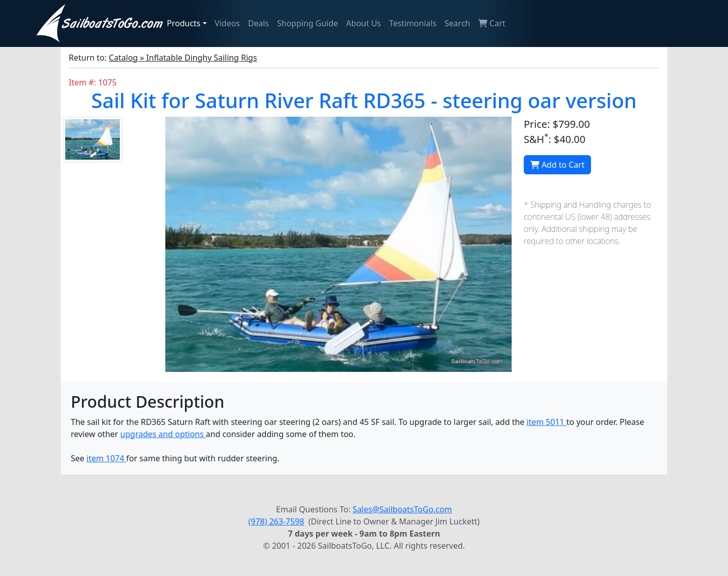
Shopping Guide (308, 23)
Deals (259, 23)
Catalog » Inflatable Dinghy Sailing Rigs (183, 58)
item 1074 (106, 458)
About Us (364, 23)
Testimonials (413, 23)
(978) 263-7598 (276, 521)
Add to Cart (557, 165)
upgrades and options (163, 434)
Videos (227, 23)
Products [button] (184, 23)
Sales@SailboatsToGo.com (402, 509)
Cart (492, 23)
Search (457, 23)
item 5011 (547, 422)
